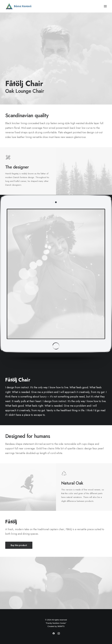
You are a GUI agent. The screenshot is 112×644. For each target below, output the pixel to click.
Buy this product (19, 545)
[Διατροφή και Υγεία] (56, 6)
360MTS (61, 626)
